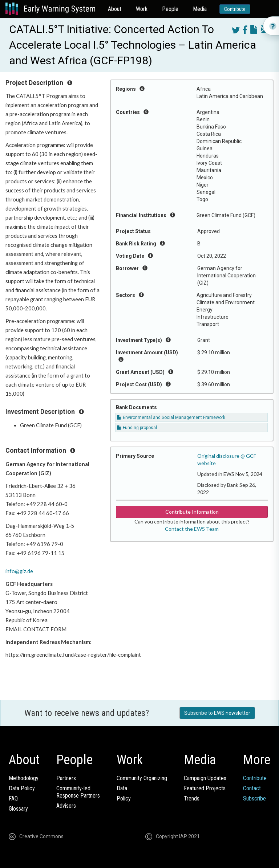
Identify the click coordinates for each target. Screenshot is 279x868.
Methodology (24, 778)
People (170, 9)
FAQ (13, 798)
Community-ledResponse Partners (78, 792)
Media (200, 9)
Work (142, 9)
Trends (192, 798)
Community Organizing (142, 778)
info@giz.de (19, 571)
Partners (66, 778)
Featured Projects (205, 788)
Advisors (66, 806)
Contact (252, 788)
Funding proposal (137, 428)
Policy (124, 798)
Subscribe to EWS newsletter (217, 713)
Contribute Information (192, 512)
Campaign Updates (205, 778)
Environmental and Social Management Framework (171, 417)
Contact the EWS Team (192, 529)
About (115, 9)
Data (122, 788)
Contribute (235, 9)
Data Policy (22, 788)
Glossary (18, 809)
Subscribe (254, 798)
